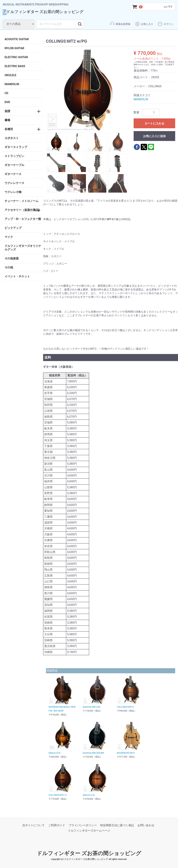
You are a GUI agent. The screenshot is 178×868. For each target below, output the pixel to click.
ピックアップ (13, 228)
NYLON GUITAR (14, 48)
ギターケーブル (14, 165)
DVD (7, 102)
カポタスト (12, 138)
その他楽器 (12, 258)
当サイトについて (33, 825)
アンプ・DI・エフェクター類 (23, 219)
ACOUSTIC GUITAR (17, 39)
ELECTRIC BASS (15, 66)
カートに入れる (154, 123)
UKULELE (10, 75)
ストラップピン (14, 156)
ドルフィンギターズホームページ (89, 831)
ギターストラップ (16, 147)
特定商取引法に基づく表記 (117, 825)
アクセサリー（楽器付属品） (23, 210)
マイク (9, 237)
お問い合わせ (146, 825)
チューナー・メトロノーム (21, 201)
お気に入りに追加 (154, 136)
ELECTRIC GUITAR (16, 57)
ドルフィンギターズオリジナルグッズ (23, 248)
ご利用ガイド (57, 825)
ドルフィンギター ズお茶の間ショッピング (89, 853)
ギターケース (13, 174)
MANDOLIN (12, 84)
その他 (9, 267)
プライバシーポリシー (83, 825)
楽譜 (7, 111)
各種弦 (9, 129)
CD (6, 93)
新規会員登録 (120, 24)
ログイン (165, 24)
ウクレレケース (14, 183)
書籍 (7, 120)
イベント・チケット (17, 276)
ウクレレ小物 (13, 192)
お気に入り (144, 24)
